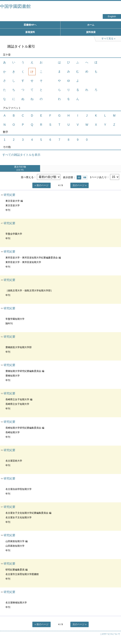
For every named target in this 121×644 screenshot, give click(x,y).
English (112, 16)
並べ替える (27, 177)
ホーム (91, 25)
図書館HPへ (30, 25)
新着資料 (30, 32)
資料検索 (91, 32)
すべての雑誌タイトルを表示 (21, 155)
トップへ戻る (115, 634)
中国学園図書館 (15, 6)
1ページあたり (98, 177)
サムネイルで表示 (85, 177)
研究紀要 (10, 195)
